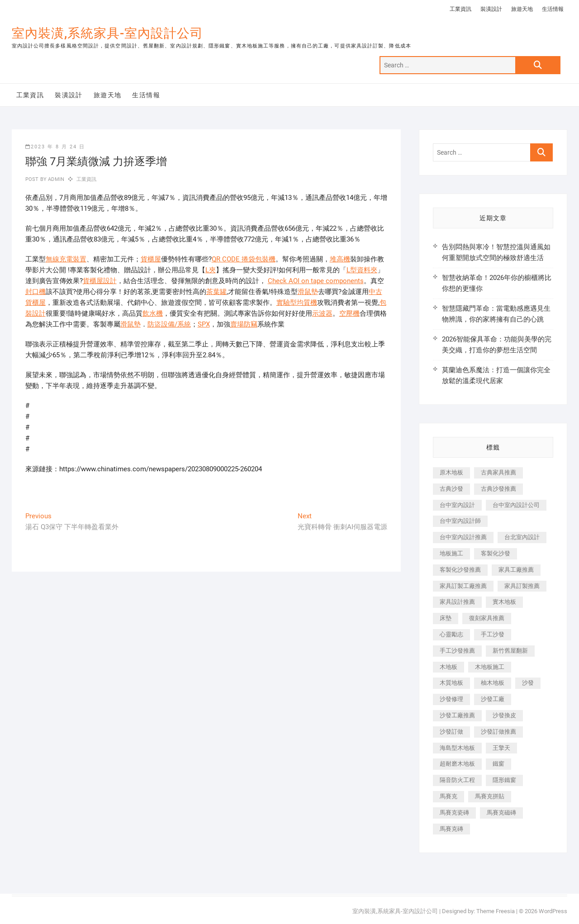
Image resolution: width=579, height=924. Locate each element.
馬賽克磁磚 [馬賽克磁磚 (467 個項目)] (501, 813)
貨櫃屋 (151, 259)
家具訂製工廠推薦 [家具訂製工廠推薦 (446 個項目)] (463, 586)
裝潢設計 (491, 9)
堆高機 (340, 259)
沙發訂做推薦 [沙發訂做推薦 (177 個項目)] (498, 732)
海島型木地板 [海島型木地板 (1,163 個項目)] (457, 748)
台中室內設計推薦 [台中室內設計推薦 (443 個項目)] (463, 537)
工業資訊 (460, 9)
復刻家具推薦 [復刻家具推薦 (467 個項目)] (487, 618)
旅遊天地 (522, 9)
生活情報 (553, 9)
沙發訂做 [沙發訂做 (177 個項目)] (451, 732)
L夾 (211, 270)
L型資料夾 (362, 270)
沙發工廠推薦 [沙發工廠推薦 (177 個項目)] (457, 715)
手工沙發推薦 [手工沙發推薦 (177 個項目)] (457, 651)
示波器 (322, 313)
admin (55, 179)
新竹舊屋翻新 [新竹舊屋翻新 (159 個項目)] (510, 651)
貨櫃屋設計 (100, 281)
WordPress (553, 911)
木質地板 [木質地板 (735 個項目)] (451, 683)
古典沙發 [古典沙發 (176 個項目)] (451, 489)
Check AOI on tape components (316, 281)
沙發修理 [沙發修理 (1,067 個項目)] (451, 699)
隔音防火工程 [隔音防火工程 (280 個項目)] (457, 780)
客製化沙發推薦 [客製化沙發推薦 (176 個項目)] (460, 570)
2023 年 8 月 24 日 (55, 147)
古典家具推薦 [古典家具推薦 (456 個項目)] (498, 472)
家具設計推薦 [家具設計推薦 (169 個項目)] (457, 602)
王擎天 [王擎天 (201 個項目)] (501, 748)
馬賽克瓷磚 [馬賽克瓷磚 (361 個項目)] (454, 813)
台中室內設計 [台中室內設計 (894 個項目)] (457, 505)
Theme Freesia (496, 911)
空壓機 (349, 313)
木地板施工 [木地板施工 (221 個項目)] (490, 667)
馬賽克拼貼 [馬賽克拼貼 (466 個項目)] (490, 796)
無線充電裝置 (66, 259)
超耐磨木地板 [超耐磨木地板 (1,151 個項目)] (457, 764)
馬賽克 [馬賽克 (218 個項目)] (448, 796)
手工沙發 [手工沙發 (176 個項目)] (493, 634)
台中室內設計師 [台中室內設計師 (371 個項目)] (460, 521)
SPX (204, 324)
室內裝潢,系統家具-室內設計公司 (107, 33)
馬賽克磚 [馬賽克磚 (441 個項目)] (451, 829)
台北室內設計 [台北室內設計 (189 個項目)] (522, 537)
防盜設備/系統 (169, 324)
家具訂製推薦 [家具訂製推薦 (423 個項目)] (522, 586)
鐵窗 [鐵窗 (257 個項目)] (498, 764)
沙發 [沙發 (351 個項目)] (528, 683)
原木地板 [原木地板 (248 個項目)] (451, 472)
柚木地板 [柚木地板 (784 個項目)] (493, 683)
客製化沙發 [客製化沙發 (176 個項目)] (496, 553)
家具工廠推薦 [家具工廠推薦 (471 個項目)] (516, 570)
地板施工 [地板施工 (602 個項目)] (451, 553)
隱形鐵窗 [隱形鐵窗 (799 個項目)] (504, 780)
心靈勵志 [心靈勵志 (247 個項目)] (451, 634)
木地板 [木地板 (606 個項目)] (448, 667)
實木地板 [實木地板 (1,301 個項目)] (504, 602)
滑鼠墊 (308, 292)
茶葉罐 (216, 292)
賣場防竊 (244, 324)
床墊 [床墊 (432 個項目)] (446, 618)
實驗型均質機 (297, 303)
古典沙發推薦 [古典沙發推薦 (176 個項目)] (498, 489)
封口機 (36, 292)
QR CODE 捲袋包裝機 (244, 259)
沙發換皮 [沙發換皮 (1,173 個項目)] (504, 715)
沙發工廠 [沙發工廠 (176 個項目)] (493, 699)
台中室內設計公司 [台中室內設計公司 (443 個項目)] (516, 505)
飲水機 (153, 313)
